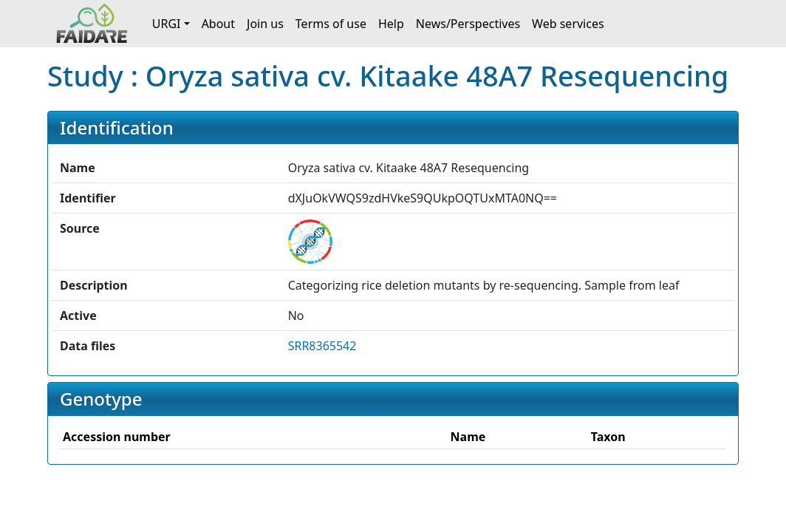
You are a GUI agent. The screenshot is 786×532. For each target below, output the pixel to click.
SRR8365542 (322, 346)
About (218, 24)
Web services (568, 24)
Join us (265, 24)
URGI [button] (167, 24)
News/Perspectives (468, 24)
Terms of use (331, 24)
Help (391, 24)
